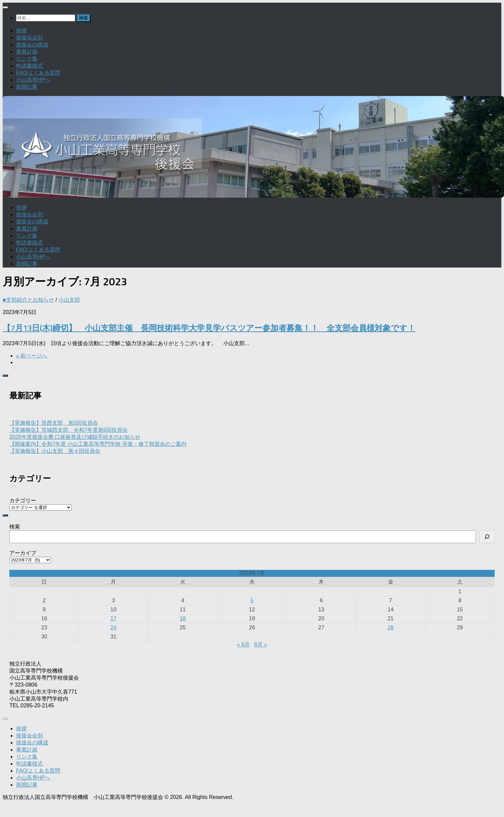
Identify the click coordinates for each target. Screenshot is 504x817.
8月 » (261, 645)
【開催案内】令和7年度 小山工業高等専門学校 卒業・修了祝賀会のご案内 (98, 444)
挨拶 (21, 31)
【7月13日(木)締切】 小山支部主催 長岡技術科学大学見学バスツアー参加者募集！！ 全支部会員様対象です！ (209, 328)
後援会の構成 (32, 45)
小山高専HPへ (33, 80)
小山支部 (69, 300)
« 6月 (243, 645)
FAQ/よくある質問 (38, 73)
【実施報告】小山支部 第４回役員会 (55, 451)
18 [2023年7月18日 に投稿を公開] (183, 619)
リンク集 (27, 59)
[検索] (487, 537)
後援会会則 (29, 38)
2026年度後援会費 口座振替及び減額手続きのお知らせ (75, 437)
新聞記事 (27, 87)
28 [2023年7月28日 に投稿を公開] (391, 628)
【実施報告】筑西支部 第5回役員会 (54, 423)
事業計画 (27, 52)
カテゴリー (23, 500)
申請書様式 (29, 66)
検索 (15, 527)
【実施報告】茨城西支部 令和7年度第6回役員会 (69, 430)
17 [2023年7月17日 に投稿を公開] (114, 619)
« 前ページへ (32, 356)
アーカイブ (23, 553)
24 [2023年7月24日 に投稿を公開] (114, 628)
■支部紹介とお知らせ (28, 300)
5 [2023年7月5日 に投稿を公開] (252, 600)
